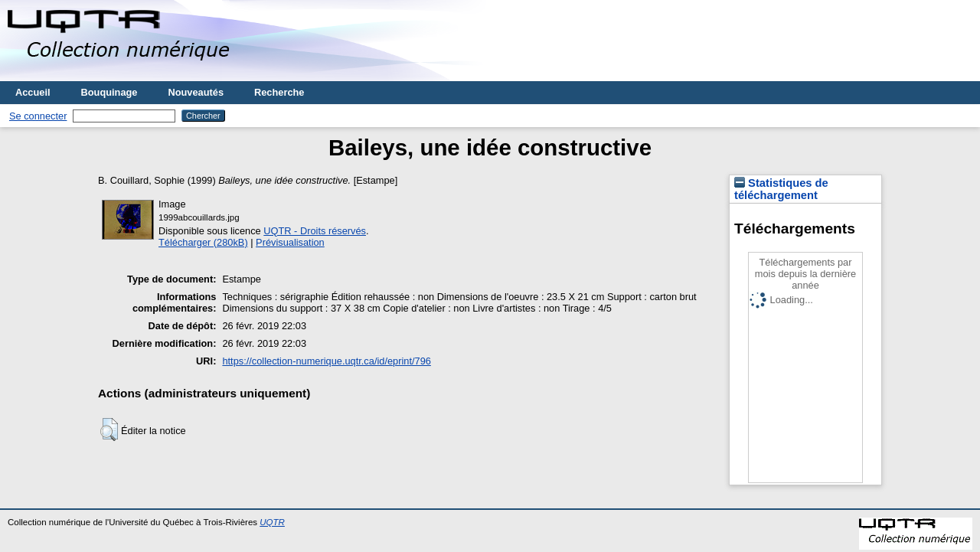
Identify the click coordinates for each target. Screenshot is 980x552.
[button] (109, 430)
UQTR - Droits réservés (315, 231)
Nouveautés (196, 92)
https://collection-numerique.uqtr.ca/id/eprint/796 (326, 361)
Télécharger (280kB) (203, 242)
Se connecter (38, 116)
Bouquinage (109, 92)
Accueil (33, 92)
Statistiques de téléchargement (781, 189)
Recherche (279, 92)
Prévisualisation (290, 242)
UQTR (272, 522)
